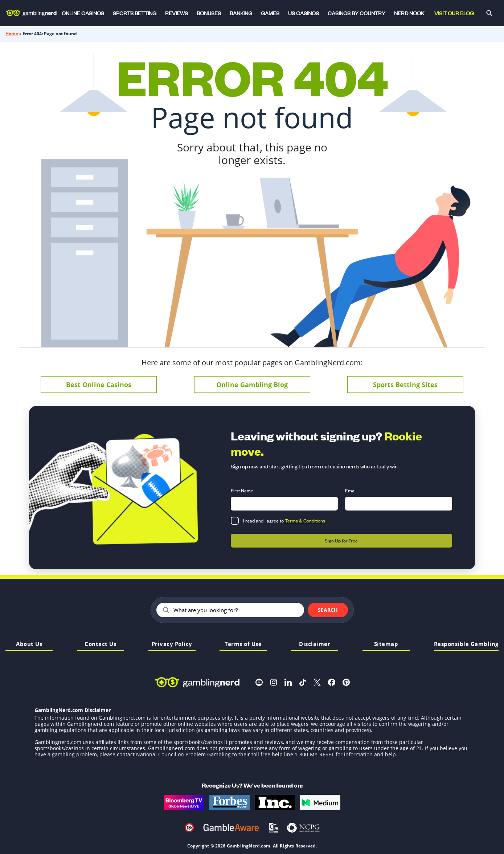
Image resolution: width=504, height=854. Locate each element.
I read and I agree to (284, 520)
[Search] (489, 13)
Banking (241, 13)
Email (351, 490)
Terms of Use (243, 644)
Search (328, 610)
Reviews (177, 13)
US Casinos (304, 13)
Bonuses (209, 13)
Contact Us (100, 644)
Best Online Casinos (99, 385)
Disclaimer (315, 644)
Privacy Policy (172, 644)
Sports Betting (135, 13)
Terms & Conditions (305, 520)
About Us (29, 644)
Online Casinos (83, 13)
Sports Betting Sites (405, 385)
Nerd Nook (409, 13)
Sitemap (386, 644)
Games (270, 13)
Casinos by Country (357, 13)
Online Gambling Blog (252, 385)
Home (12, 34)
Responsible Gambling (466, 644)
